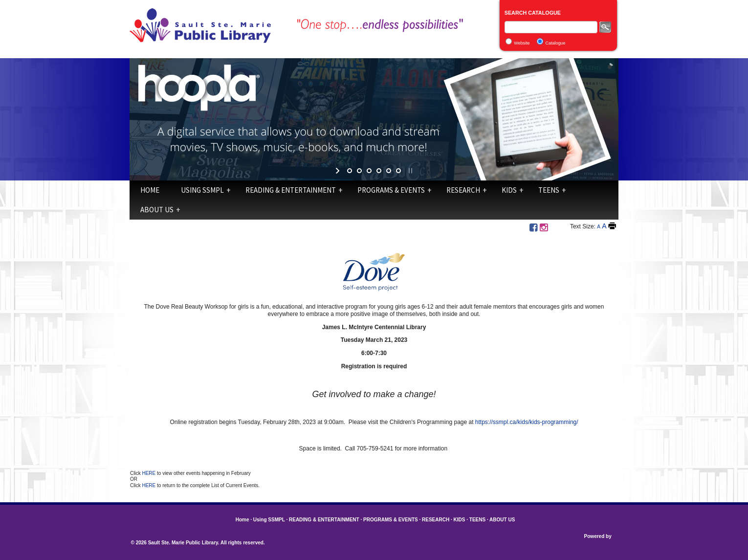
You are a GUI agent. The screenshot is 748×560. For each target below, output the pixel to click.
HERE (149, 473)
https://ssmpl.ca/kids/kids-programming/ (527, 422)
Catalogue (556, 43)
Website (522, 43)
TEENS (549, 190)
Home (150, 190)
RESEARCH (463, 190)
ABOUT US (157, 210)
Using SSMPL (202, 190)
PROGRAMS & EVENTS (391, 190)
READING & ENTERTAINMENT (291, 190)
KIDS (509, 190)
